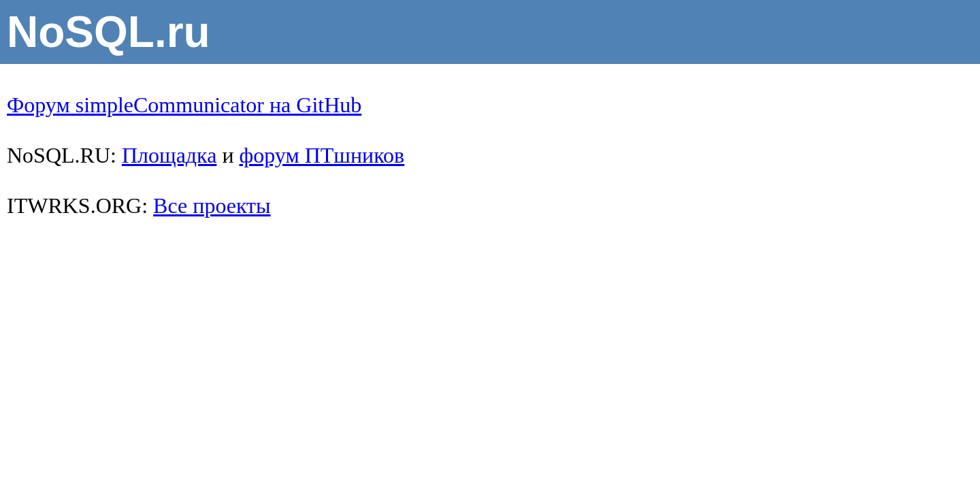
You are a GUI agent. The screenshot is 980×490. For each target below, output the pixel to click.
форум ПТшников (322, 155)
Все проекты (212, 206)
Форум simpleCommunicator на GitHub (184, 105)
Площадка (169, 155)
